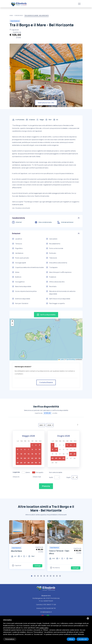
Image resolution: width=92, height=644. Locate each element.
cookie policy (44, 628)
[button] (46, 337)
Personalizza (10, 639)
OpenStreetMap (71, 360)
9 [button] (57, 576)
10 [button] (60, 576)
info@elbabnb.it (46, 612)
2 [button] (35, 576)
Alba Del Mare (16, 551)
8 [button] (54, 576)
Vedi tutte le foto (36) (46, 103)
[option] (27, 545)
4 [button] (41, 576)
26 (67, 458)
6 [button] (48, 576)
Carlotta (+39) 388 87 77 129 (46, 605)
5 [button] (44, 576)
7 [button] (51, 576)
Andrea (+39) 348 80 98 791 (46, 608)
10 (60, 449)
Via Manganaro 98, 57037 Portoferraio (46, 598)
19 (67, 454)
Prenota (46, 486)
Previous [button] (11, 532)
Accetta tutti (83, 639)
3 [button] (38, 576)
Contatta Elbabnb (46, 382)
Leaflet (61, 360)
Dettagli (38, 566)
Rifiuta (71, 639)
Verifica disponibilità (46, 315)
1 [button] (32, 576)
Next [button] (43, 532)
